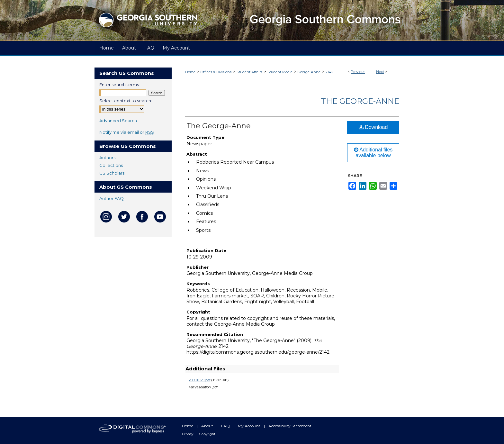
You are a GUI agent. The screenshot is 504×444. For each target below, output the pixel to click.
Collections (111, 165)
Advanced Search (118, 121)
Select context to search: (126, 101)
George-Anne (309, 72)
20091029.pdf (199, 380)
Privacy (188, 434)
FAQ (226, 426)
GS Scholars (112, 173)
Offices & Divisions (216, 72)
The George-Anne (360, 101)
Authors (107, 158)
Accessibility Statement (290, 426)
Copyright (207, 434)
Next (380, 72)
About (208, 426)
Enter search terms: (120, 85)
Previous (358, 72)
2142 (329, 72)
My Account (250, 426)
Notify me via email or (127, 132)
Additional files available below (373, 153)
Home (190, 72)
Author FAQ (112, 198)
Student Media (280, 72)
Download (373, 127)
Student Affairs (249, 72)
